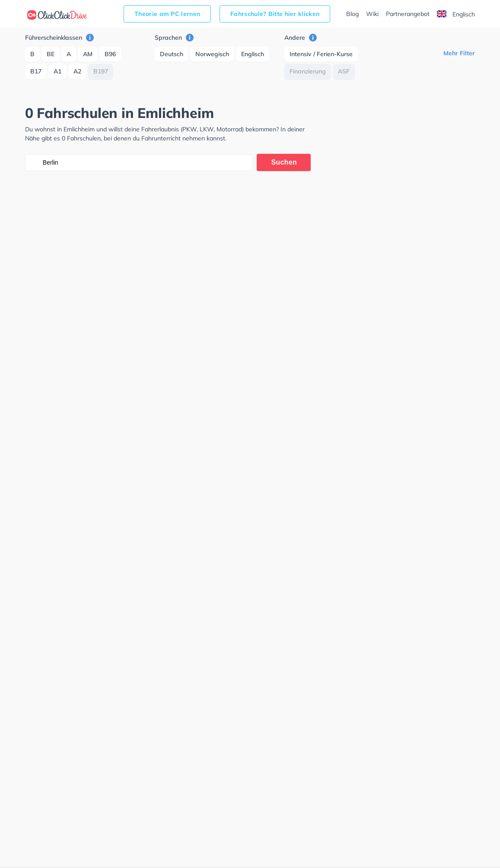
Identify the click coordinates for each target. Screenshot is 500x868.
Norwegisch (212, 54)
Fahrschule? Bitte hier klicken (275, 14)
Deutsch (172, 54)
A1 (57, 71)
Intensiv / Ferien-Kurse (321, 54)
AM (88, 54)
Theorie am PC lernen (167, 14)
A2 (77, 71)
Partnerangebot (408, 14)
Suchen (284, 162)
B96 (110, 54)
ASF (344, 71)
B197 (101, 71)
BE (51, 54)
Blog (352, 14)
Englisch (456, 14)
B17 (36, 71)
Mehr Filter (459, 53)
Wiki (372, 14)
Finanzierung (308, 71)
